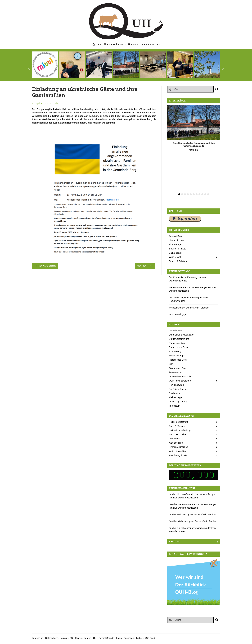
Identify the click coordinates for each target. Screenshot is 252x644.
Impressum (174, 406)
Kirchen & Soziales (178, 447)
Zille (171, 364)
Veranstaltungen (177, 356)
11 (208, 194)
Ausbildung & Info (178, 455)
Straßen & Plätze (177, 249)
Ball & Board (175, 253)
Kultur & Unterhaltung (180, 430)
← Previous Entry (45, 266)
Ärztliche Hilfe (176, 443)
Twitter (139, 638)
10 (205, 194)
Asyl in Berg (175, 351)
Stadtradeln (175, 393)
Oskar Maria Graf (178, 368)
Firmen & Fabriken (178, 261)
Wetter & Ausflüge (178, 451)
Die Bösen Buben (178, 389)
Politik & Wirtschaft (178, 422)
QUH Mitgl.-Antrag (178, 402)
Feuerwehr (174, 439)
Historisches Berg (178, 360)
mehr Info (194, 150)
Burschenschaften (178, 434)
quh (56, 103)
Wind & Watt (175, 257)
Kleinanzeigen (176, 397)
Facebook (129, 638)
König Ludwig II (177, 385)
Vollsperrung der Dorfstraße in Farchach (189, 308)
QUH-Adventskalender (180, 381)
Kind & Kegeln (176, 244)
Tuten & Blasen (177, 236)
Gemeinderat (175, 331)
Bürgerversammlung (179, 339)
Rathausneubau (177, 343)
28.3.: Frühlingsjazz (179, 314)
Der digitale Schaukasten (181, 335)
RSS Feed (150, 638)
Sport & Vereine (177, 426)
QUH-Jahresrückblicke (180, 377)
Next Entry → (145, 266)
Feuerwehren (176, 372)
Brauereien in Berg (178, 347)
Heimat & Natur (177, 240)
